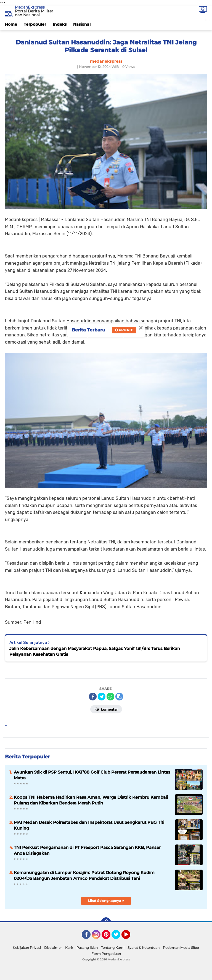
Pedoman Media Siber (181, 948)
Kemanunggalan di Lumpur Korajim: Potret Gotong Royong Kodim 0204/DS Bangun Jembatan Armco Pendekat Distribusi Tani (84, 875)
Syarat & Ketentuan (144, 948)
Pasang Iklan (87, 948)
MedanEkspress (30, 7)
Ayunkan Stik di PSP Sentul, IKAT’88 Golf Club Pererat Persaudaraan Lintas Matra (92, 775)
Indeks (60, 24)
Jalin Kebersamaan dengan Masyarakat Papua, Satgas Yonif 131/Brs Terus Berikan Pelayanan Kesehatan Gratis (95, 651)
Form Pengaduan (106, 954)
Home (11, 24)
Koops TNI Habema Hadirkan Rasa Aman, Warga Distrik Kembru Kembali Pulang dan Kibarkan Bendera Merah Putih (91, 800)
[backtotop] (106, 922)
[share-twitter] (102, 697)
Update (124, 330)
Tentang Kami (113, 948)
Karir (69, 948)
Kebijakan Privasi (27, 948)
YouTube (130, 937)
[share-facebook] (93, 697)
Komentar (106, 709)
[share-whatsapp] (110, 697)
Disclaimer (53, 948)
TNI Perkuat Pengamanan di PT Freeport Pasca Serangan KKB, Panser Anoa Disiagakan (87, 850)
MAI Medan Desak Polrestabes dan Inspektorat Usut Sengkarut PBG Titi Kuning (89, 825)
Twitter (118, 937)
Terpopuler (35, 24)
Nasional (82, 24)
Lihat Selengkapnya (106, 901)
